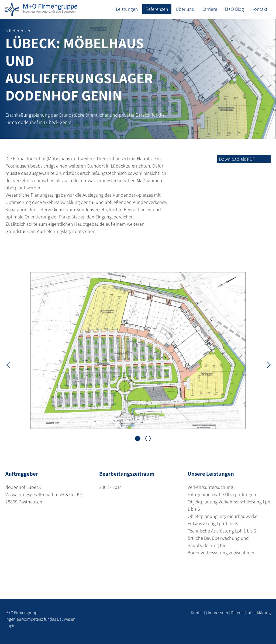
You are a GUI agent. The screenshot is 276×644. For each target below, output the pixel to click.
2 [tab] (148, 438)
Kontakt (259, 9)
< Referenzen (18, 31)
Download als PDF (237, 159)
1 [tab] (138, 438)
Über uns (185, 9)
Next (267, 364)
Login (11, 626)
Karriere (209, 9)
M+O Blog (234, 9)
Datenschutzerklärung (251, 613)
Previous (9, 364)
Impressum (218, 613)
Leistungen (127, 9)
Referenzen (157, 9)
